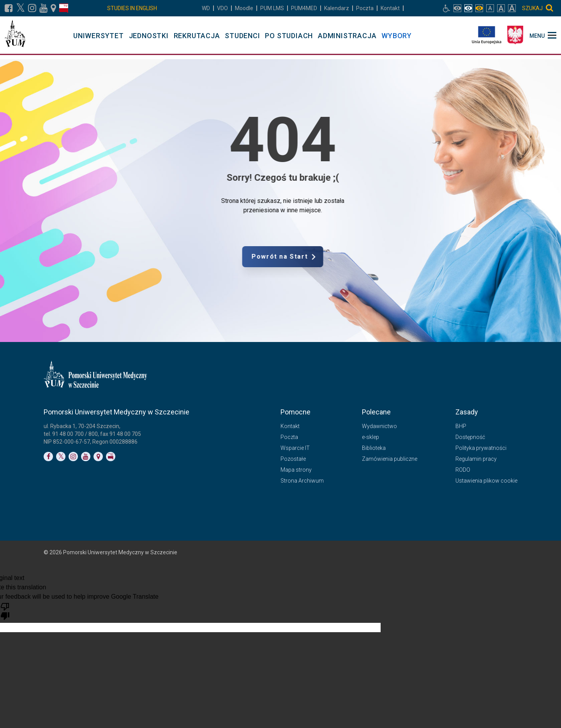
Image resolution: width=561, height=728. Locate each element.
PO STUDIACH (289, 36)
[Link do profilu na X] (20, 8)
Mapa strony (296, 470)
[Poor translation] (5, 611)
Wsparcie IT (295, 448)
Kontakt (390, 8)
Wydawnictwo (379, 426)
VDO (222, 8)
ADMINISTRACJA (347, 36)
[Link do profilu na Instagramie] (32, 8)
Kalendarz (337, 8)
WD (206, 8)
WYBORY (397, 36)
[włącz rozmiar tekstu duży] (501, 8)
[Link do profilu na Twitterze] (61, 457)
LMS (272, 8)
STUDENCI (242, 36)
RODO (463, 470)
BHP (461, 426)
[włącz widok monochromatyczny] (479, 8)
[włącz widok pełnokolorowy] (457, 8)
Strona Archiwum (302, 481)
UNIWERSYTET (99, 36)
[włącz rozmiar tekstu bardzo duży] (512, 8)
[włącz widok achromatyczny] (468, 8)
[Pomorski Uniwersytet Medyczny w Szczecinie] (15, 35)
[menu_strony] (543, 35)
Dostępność (470, 437)
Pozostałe (293, 459)
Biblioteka (374, 448)
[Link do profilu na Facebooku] (9, 8)
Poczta (365, 8)
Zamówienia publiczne (390, 459)
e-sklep (370, 437)
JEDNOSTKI (149, 36)
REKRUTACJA (197, 36)
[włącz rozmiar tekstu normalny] (490, 8)
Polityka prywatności (481, 448)
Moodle (244, 8)
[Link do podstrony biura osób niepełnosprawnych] (446, 8)
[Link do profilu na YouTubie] (43, 8)
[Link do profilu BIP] (64, 8)
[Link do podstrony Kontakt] (53, 8)
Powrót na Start (318, 257)
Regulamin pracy (476, 459)
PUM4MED (304, 8)
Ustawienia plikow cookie (486, 481)
